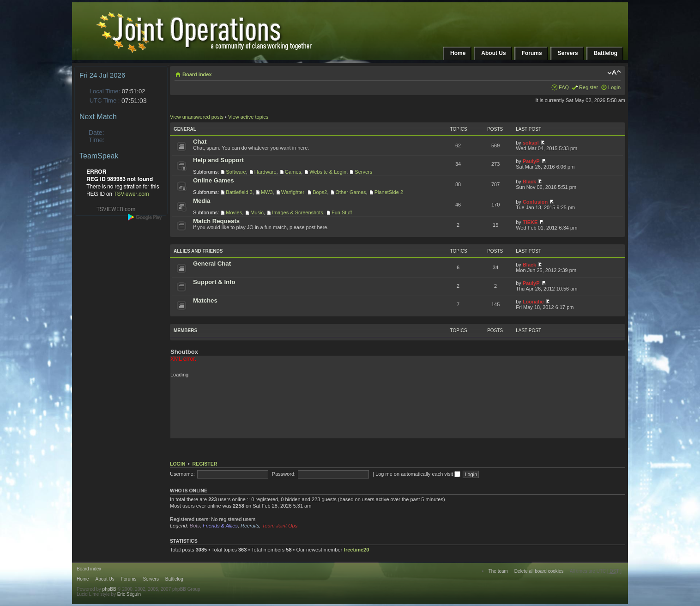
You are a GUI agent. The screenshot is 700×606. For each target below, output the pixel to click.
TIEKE (530, 222)
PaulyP (531, 161)
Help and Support (218, 160)
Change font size (614, 73)
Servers (363, 172)
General (185, 129)
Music (257, 212)
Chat (200, 142)
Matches (205, 300)
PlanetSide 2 (389, 192)
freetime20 (356, 550)
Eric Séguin (129, 594)
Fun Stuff (342, 212)
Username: (182, 474)
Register (588, 87)
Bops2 (320, 192)
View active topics (248, 117)
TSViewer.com (131, 194)
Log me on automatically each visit (418, 474)
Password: (284, 474)
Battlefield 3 (239, 192)
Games (293, 172)
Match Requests (216, 221)
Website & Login (328, 172)
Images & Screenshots (298, 212)
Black (529, 182)
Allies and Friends (198, 251)
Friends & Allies (220, 526)
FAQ (564, 87)
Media (202, 201)
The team (498, 571)
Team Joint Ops (280, 526)
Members (185, 330)
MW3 (267, 192)
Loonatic (533, 302)
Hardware (266, 172)
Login (614, 87)
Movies (234, 212)
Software (236, 172)
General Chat (212, 264)
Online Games (214, 180)
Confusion (535, 202)
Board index (197, 74)
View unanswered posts (197, 117)
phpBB (109, 589)
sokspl (531, 143)
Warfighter (293, 192)
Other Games (351, 192)
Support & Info (214, 282)
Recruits (250, 526)
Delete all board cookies (539, 571)
